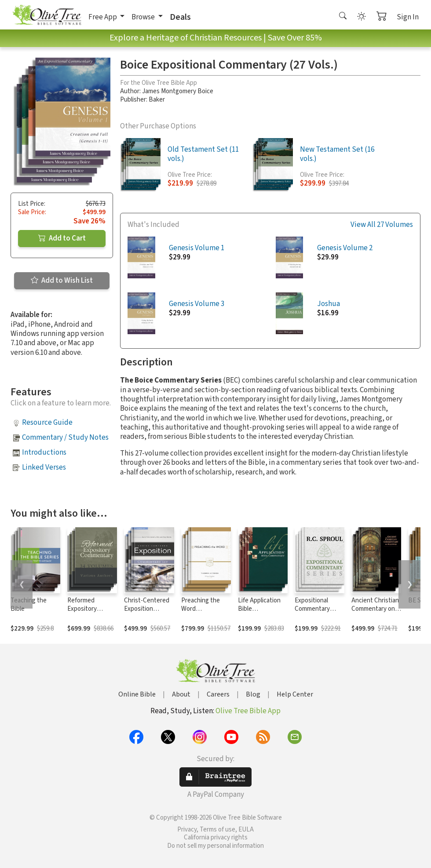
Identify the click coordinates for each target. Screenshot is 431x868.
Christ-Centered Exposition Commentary (147, 609)
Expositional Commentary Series (312, 609)
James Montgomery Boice (178, 91)
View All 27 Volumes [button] (382, 225)
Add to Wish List (62, 281)
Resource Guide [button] (47, 423)
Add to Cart (62, 238)
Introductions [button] (44, 452)
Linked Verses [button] (44, 467)
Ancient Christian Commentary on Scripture (375, 609)
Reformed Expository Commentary (85, 609)
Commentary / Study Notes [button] (65, 438)
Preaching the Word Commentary (201, 609)
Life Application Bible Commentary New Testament (263, 613)
